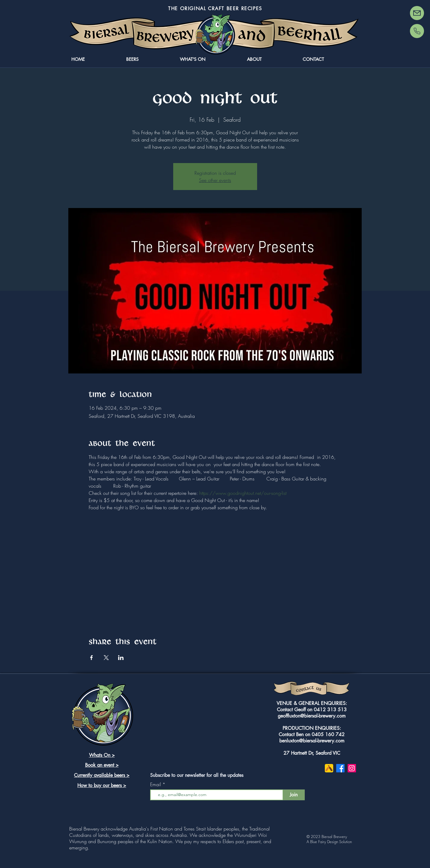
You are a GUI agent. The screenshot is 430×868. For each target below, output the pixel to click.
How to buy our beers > (102, 785)
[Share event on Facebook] (92, 658)
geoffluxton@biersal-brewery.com (312, 716)
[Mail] (417, 13)
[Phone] (417, 31)
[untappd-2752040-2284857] (329, 768)
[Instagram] (352, 768)
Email (156, 784)
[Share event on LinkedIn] (121, 658)
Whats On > (102, 755)
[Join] (294, 795)
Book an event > (102, 765)
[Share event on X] (106, 658)
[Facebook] (340, 768)
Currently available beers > (102, 775)
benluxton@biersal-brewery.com (312, 741)
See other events (215, 180)
